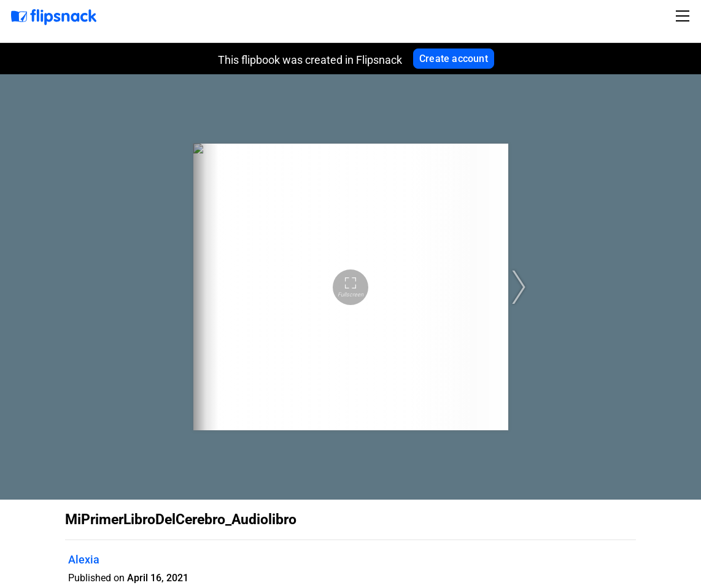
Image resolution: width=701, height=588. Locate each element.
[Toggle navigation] (684, 16)
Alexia (84, 559)
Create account (454, 59)
